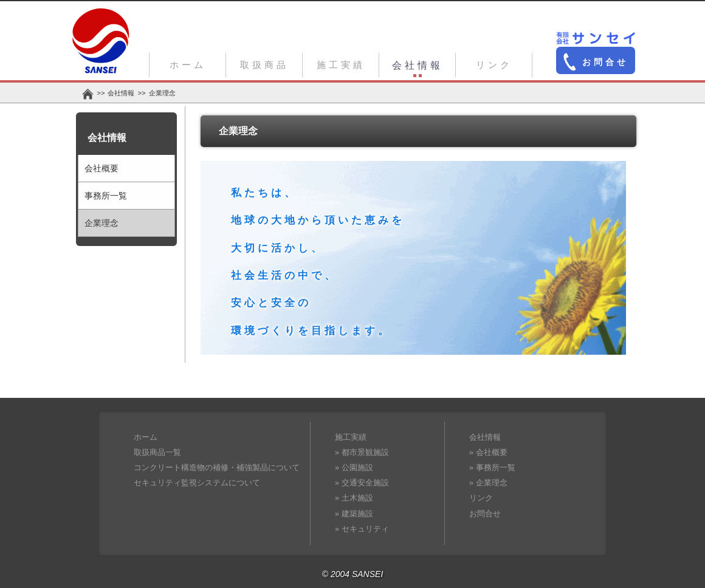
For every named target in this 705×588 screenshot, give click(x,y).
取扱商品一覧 (157, 453)
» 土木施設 (354, 498)
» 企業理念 (488, 483)
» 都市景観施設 (362, 453)
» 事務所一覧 (492, 468)
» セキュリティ (362, 529)
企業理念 (101, 223)
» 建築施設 (354, 514)
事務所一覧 (106, 196)
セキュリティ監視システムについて (197, 483)
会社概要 (101, 168)
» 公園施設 (354, 468)
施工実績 (341, 65)
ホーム (188, 65)
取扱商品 (264, 65)
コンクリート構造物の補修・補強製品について (217, 468)
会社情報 (418, 65)
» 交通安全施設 (362, 483)
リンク (494, 65)
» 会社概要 (488, 453)
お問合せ (596, 62)
